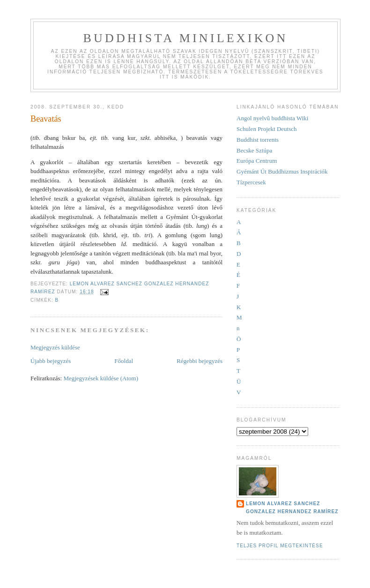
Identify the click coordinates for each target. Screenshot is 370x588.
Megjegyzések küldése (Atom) (101, 378)
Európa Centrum (257, 161)
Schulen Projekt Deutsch (267, 129)
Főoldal (124, 361)
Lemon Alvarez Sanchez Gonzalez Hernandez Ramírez (292, 507)
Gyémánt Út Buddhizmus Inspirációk (282, 171)
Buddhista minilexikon (185, 38)
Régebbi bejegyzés (200, 361)
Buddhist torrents (258, 140)
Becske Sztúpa (254, 150)
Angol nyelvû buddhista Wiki (272, 118)
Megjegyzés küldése (55, 347)
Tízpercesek (251, 182)
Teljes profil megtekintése (280, 546)
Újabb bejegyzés (51, 361)
